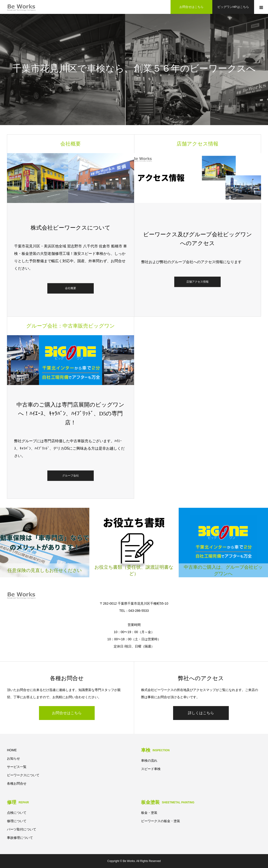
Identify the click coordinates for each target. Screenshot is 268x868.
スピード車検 (151, 769)
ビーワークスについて (23, 775)
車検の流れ (149, 761)
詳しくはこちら (201, 713)
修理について (17, 821)
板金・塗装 (149, 813)
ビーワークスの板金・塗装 (161, 821)
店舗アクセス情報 (197, 282)
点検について (17, 813)
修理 (18, 802)
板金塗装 (168, 802)
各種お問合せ (17, 783)
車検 (155, 750)
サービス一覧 (17, 767)
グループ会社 (71, 476)
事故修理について (20, 838)
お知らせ (13, 758)
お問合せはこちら (67, 713)
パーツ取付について (22, 829)
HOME (12, 750)
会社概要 (71, 288)
